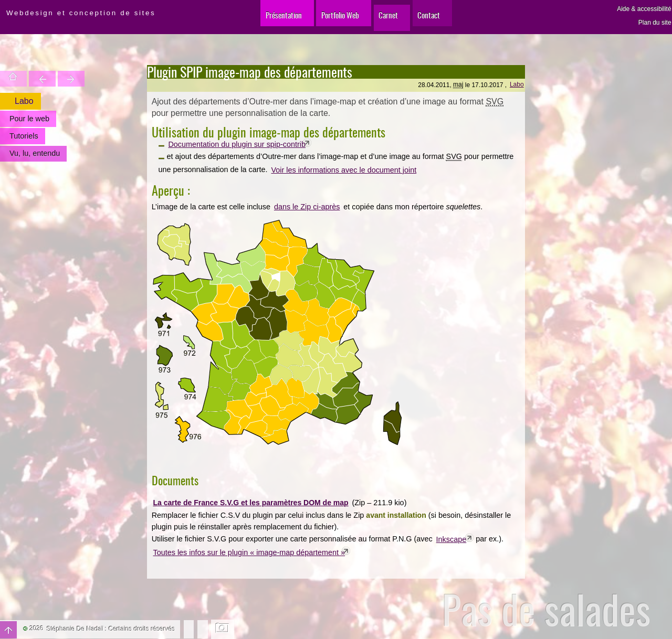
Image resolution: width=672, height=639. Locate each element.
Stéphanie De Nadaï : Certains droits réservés (111, 629)
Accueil (10, 79)
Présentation (261, 21)
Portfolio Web (332, 21)
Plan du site (655, 23)
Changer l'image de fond (223, 629)
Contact (444, 21)
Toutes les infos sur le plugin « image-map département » (249, 552)
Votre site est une (55, 79)
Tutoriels (23, 136)
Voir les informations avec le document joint (344, 170)
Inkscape (451, 539)
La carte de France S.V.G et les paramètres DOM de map (250, 503)
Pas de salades (546, 609)
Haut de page (8, 630)
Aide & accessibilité (644, 9)
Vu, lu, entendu (34, 153)
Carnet (393, 21)
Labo (517, 84)
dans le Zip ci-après (307, 207)
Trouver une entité (33, 79)
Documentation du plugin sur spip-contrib (237, 144)
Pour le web (29, 119)
